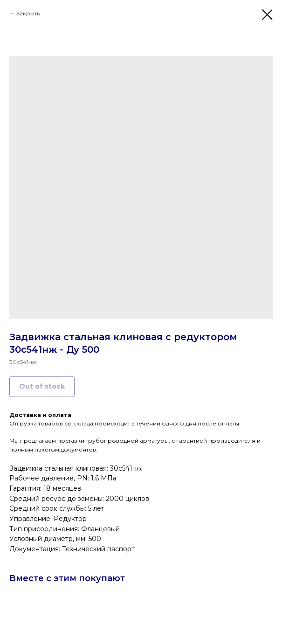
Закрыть (28, 13)
